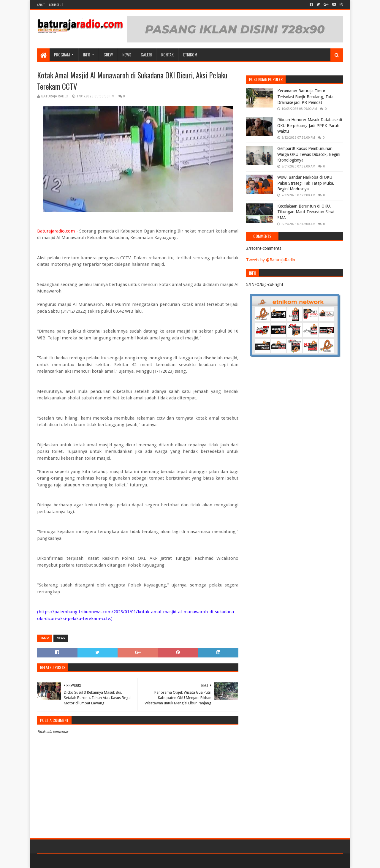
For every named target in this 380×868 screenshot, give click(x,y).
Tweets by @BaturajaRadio (271, 260)
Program (62, 54)
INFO (87, 54)
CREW (108, 54)
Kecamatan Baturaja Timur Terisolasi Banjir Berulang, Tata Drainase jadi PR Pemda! (305, 97)
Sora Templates (70, 861)
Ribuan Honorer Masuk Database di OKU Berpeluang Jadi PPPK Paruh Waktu (310, 125)
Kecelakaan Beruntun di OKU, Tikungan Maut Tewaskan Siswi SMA (306, 212)
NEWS (127, 54)
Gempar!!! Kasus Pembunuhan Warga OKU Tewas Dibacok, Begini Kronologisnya (309, 154)
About (41, 5)
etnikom (190, 54)
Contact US (56, 5)
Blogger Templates (104, 861)
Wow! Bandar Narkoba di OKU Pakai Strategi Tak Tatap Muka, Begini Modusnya (306, 183)
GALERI (146, 54)
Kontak (167, 54)
